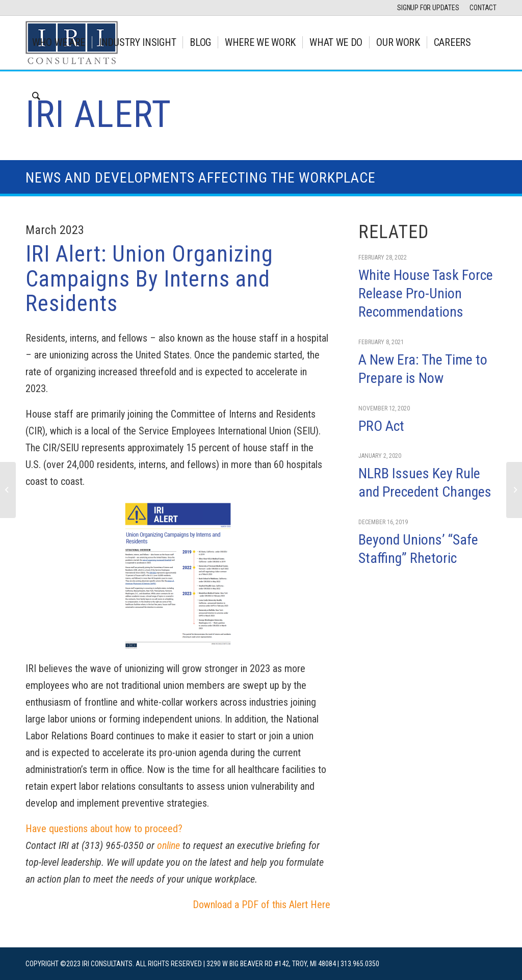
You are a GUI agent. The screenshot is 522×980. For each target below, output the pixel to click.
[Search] (36, 96)
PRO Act (381, 426)
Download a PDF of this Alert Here (262, 905)
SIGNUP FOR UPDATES (428, 8)
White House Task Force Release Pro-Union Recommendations (426, 294)
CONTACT (483, 8)
